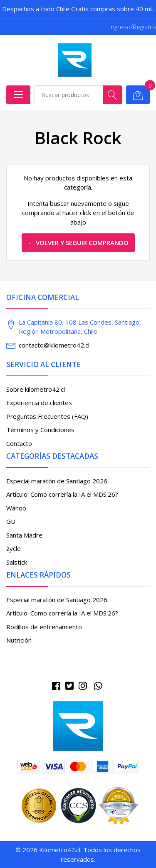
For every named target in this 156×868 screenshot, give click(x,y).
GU (11, 521)
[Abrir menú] (18, 95)
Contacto (19, 443)
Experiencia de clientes (39, 403)
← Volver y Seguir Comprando (78, 243)
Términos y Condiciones (40, 430)
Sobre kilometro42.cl (36, 389)
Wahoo (16, 508)
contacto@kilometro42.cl (54, 345)
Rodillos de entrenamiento (44, 627)
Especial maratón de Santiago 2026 (57, 481)
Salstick (17, 562)
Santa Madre (24, 535)
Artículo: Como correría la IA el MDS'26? (62, 494)
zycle (14, 548)
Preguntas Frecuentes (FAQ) (47, 416)
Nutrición (19, 640)
